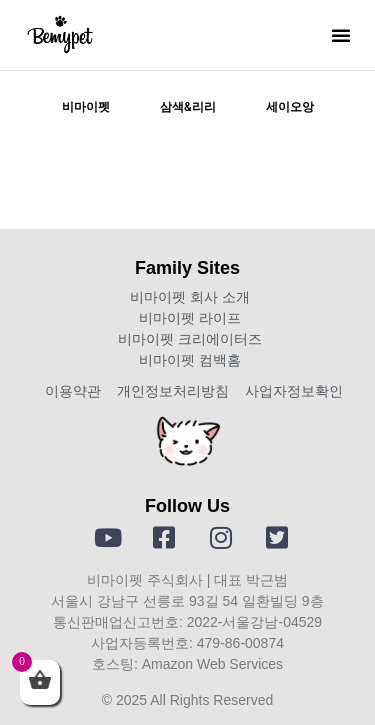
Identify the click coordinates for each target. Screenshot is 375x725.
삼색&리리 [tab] (188, 107)
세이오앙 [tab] (290, 107)
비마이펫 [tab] (86, 107)
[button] (341, 35)
